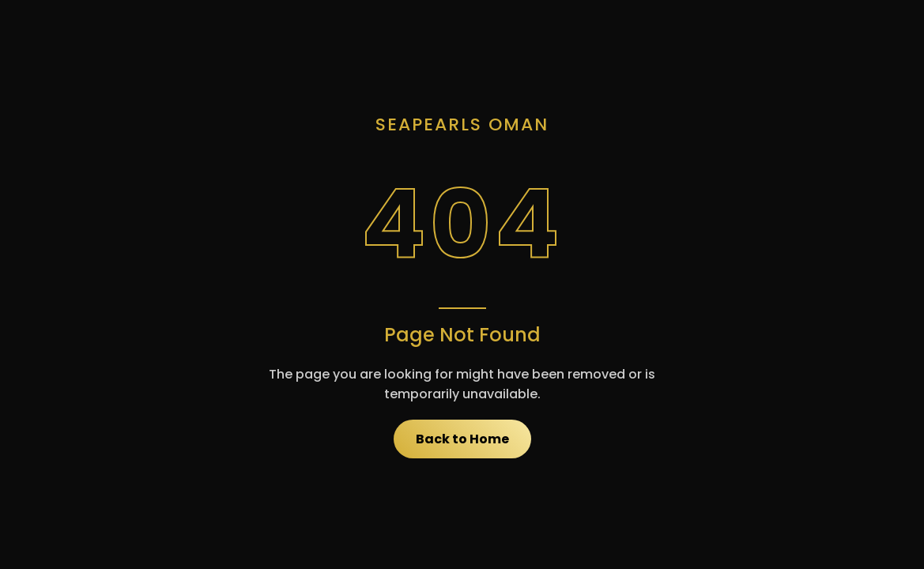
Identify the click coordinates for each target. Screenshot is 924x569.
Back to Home (462, 439)
